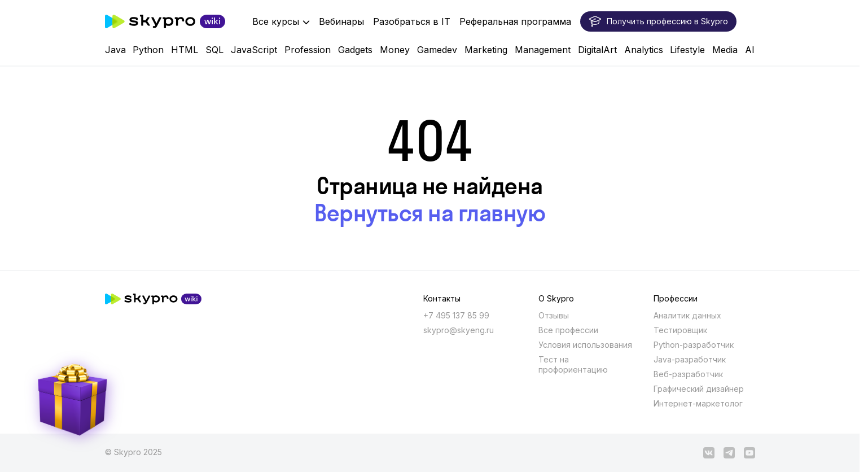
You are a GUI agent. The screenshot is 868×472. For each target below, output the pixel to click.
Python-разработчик (694, 345)
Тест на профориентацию (573, 364)
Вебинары (341, 21)
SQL (214, 50)
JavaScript (254, 50)
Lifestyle (687, 50)
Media (725, 50)
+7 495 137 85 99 (456, 315)
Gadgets (355, 50)
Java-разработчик (690, 359)
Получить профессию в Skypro (658, 21)
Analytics (644, 50)
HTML (185, 50)
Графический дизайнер (699, 389)
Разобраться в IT (412, 21)
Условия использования (585, 345)
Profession (308, 50)
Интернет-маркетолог (698, 403)
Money (395, 50)
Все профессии (568, 330)
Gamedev (437, 50)
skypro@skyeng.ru (459, 330)
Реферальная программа (515, 21)
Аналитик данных (687, 315)
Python (148, 50)
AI (750, 50)
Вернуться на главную (430, 213)
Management (543, 50)
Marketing (486, 50)
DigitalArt (597, 50)
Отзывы (554, 315)
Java (115, 50)
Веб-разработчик (688, 374)
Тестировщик (680, 330)
